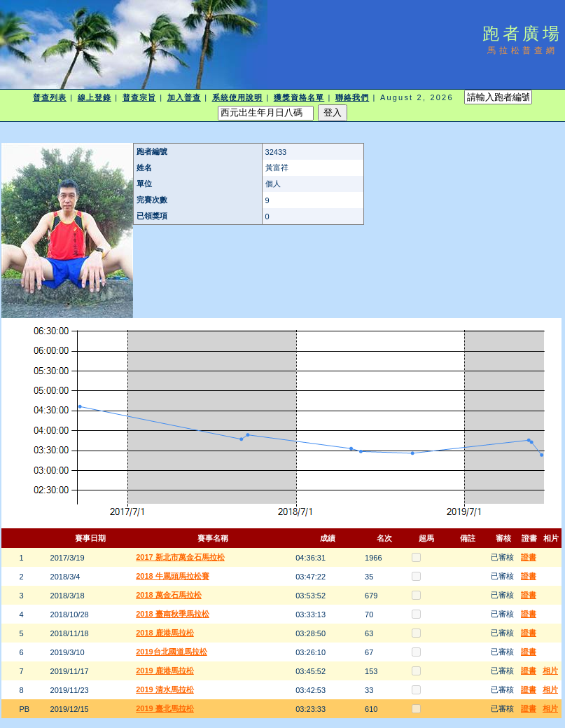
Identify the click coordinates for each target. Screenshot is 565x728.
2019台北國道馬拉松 (171, 652)
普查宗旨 (139, 97)
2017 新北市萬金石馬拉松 (180, 557)
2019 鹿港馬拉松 (165, 671)
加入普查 (184, 97)
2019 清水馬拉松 (165, 689)
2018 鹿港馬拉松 (165, 633)
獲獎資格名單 (299, 97)
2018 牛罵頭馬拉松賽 (173, 576)
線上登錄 (95, 97)
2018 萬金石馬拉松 (169, 595)
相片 (550, 671)
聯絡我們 (352, 97)
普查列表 (50, 97)
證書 (529, 557)
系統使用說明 (238, 97)
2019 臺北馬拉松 (165, 708)
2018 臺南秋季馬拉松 (173, 614)
